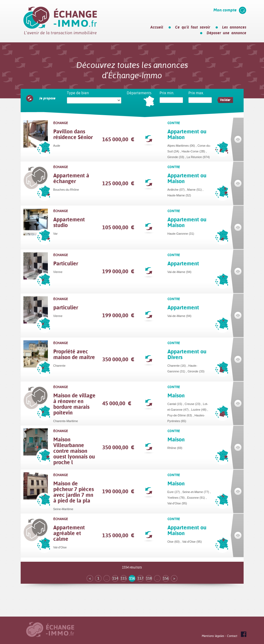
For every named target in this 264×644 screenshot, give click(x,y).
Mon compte (225, 10)
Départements (139, 93)
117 (140, 578)
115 (124, 578)
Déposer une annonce (226, 33)
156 (166, 578)
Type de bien (78, 93)
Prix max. (196, 93)
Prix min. (167, 93)
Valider (225, 100)
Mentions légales (213, 636)
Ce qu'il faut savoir (193, 27)
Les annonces (234, 27)
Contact (232, 636)
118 (149, 578)
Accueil (157, 27)
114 (115, 578)
